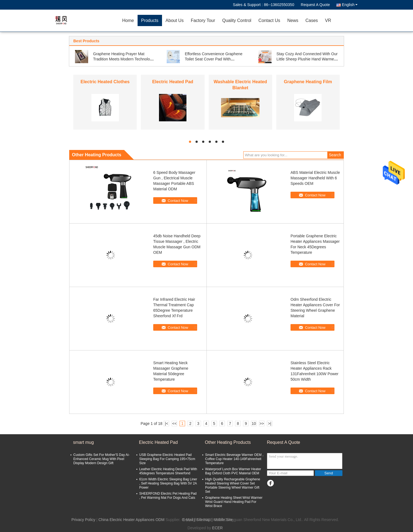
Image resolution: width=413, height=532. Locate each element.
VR (328, 20)
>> (262, 424)
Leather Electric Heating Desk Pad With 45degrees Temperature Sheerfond (168, 471)
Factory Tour (203, 20)
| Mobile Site (222, 520)
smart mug (83, 442)
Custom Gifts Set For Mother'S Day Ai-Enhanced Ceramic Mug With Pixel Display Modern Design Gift (101, 459)
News (293, 20)
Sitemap (203, 520)
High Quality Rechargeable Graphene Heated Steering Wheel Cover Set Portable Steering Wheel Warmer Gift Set (233, 485)
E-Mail (188, 520)
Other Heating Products (228, 442)
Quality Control (237, 20)
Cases (312, 20)
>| (270, 424)
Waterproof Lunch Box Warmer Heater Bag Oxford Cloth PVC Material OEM (233, 471)
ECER (217, 528)
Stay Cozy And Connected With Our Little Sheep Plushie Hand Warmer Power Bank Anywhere (307, 59)
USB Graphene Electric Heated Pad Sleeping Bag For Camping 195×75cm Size (167, 459)
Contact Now (178, 201)
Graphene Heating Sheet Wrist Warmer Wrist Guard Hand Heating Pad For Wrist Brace (234, 502)
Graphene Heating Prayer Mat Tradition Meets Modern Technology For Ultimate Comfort (124, 59)
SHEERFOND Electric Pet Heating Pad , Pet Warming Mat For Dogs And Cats (168, 496)
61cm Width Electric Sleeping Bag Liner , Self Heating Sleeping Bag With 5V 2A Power (168, 483)
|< (167, 424)
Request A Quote (315, 5)
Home (128, 20)
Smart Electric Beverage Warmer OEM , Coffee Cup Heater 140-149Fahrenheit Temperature (234, 459)
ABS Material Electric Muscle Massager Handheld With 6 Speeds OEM (315, 178)
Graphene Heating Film (308, 82)
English (350, 5)
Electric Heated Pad (173, 82)
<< (174, 424)
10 (254, 424)
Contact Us (269, 20)
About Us (175, 20)
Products (150, 20)
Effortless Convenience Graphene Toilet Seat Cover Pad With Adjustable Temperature (214, 59)
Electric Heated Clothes (105, 82)
